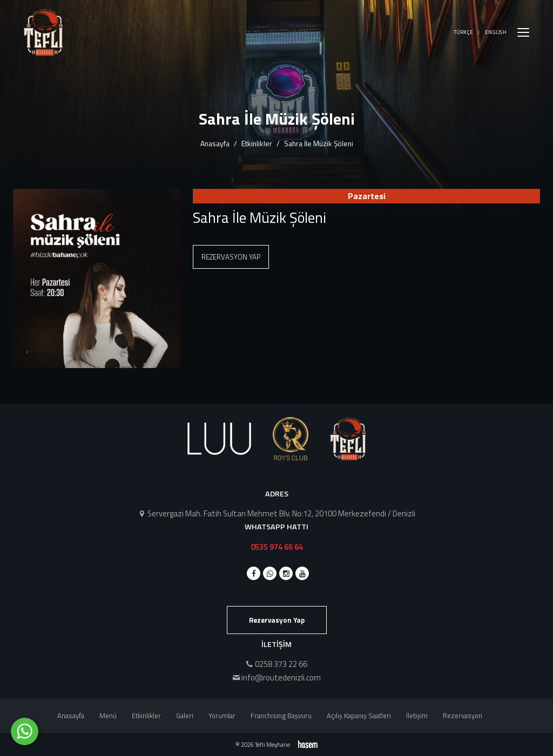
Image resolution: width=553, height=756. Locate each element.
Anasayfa (215, 143)
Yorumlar (222, 716)
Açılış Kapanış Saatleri (359, 716)
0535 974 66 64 (277, 547)
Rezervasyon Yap (231, 257)
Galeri (185, 716)
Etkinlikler (257, 143)
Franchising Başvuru (281, 716)
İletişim (417, 716)
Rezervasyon (463, 716)
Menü (108, 716)
